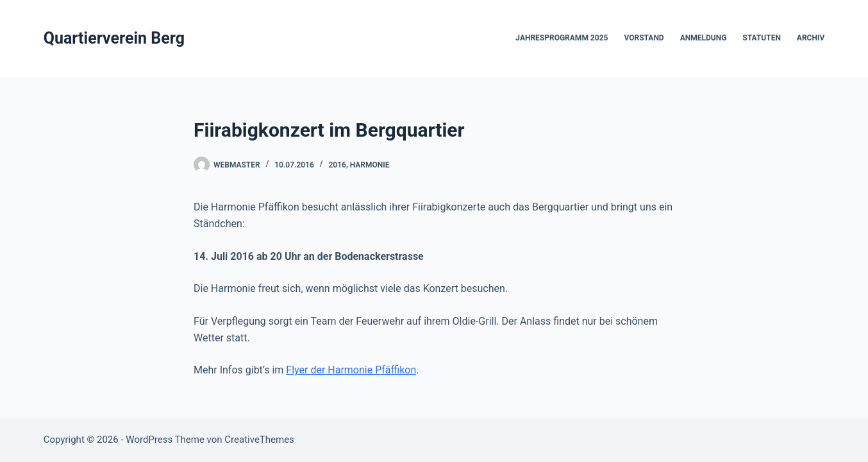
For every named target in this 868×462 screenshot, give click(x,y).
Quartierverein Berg (114, 38)
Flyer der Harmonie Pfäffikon (351, 370)
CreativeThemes (259, 440)
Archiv (811, 38)
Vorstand (644, 38)
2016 (337, 165)
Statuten (762, 38)
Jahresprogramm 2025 (562, 38)
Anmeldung (704, 38)
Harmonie (370, 165)
